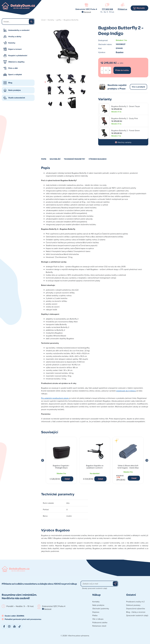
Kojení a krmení (15, 49)
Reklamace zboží (99, 626)
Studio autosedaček (17, 98)
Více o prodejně (138, 87)
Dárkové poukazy (133, 605)
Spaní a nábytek (15, 74)
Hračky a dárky (15, 37)
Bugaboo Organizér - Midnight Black (61, 467)
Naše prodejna (15, 90)
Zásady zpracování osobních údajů (95, 588)
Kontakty (96, 602)
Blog (10, 83)
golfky (59, 20)
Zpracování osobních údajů (137, 615)
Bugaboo (120, 52)
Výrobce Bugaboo (98, 159)
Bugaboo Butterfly (71, 20)
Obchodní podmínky (101, 608)
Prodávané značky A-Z (135, 602)
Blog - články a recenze (136, 612)
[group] (61, 460)
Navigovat (87, 12)
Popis (44, 159)
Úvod (43, 20)
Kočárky (12, 43)
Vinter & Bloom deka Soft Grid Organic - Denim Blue (128, 467)
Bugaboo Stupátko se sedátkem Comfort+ (95, 467)
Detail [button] (67, 479)
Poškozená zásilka (100, 622)
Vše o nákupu (98, 619)
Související (55, 159)
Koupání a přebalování (18, 55)
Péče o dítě (13, 68)
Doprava (96, 612)
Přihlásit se (122, 9)
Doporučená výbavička (136, 608)
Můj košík (141, 8)
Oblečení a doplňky (16, 62)
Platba (95, 615)
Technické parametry (74, 159)
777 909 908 (107, 9)
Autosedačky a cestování (19, 30)
